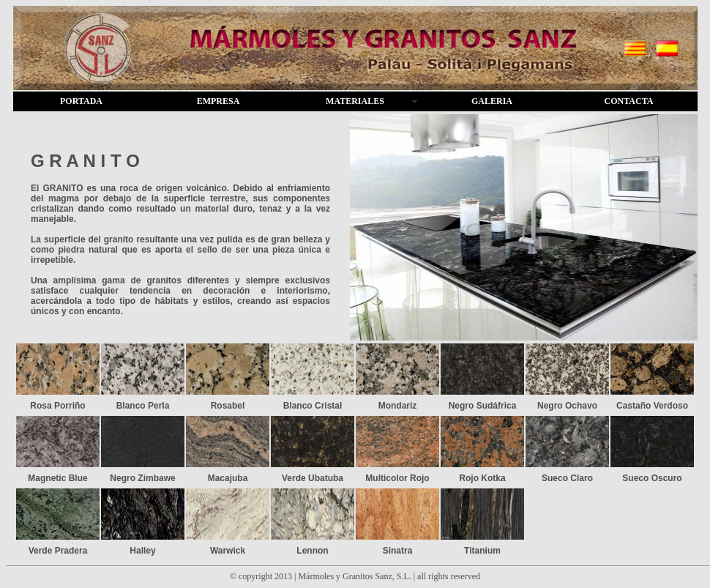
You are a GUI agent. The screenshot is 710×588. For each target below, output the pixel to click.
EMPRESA (218, 101)
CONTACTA (629, 101)
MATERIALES (355, 101)
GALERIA (492, 101)
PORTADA (81, 101)
